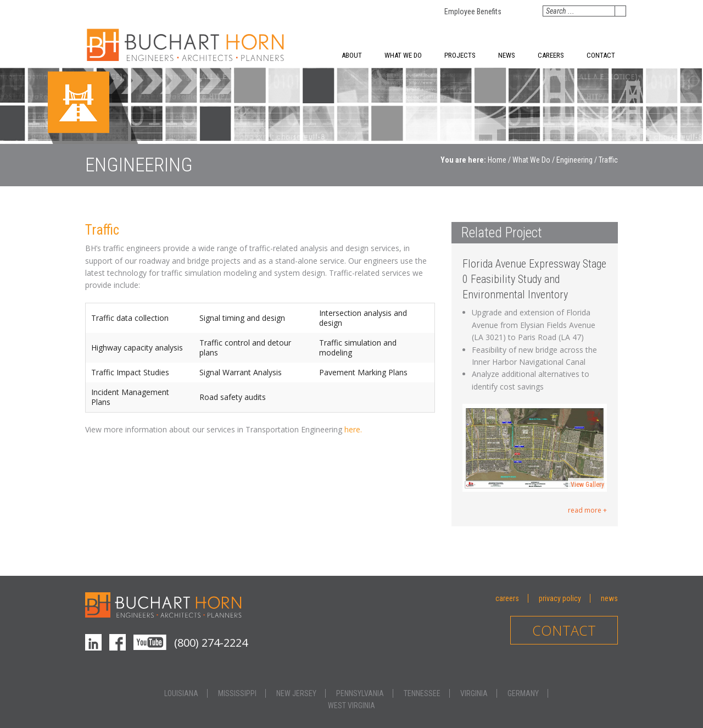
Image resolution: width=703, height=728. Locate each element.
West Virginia (351, 705)
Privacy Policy (560, 598)
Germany (523, 693)
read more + (587, 510)
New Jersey (296, 693)
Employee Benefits (473, 12)
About (352, 55)
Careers (551, 55)
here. (353, 429)
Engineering (574, 160)
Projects (460, 55)
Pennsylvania (360, 693)
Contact (601, 55)
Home (497, 160)
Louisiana (181, 693)
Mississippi (237, 693)
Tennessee (422, 693)
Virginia (474, 693)
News (507, 55)
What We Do (403, 55)
